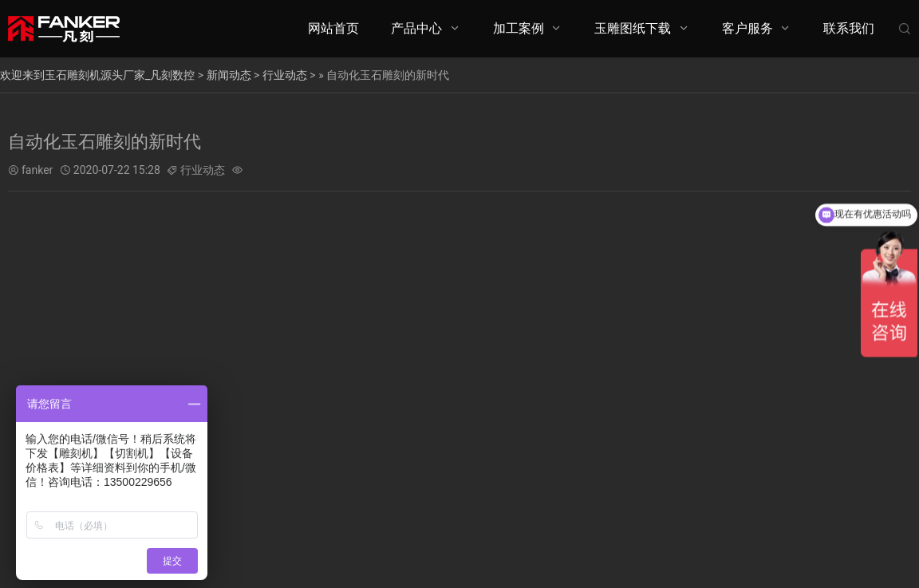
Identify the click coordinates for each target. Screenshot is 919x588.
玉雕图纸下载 (633, 28)
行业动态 (285, 75)
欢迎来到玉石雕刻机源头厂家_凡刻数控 (97, 75)
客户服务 (747, 28)
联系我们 (849, 28)
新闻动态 (229, 75)
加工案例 (519, 28)
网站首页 (333, 28)
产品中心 (416, 28)
